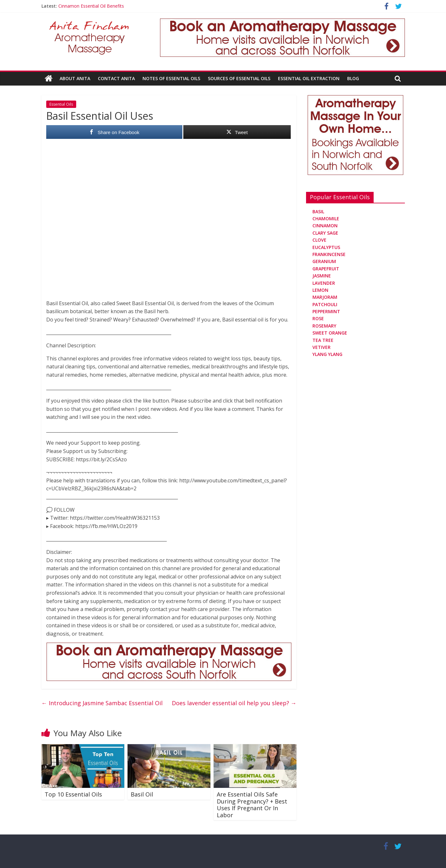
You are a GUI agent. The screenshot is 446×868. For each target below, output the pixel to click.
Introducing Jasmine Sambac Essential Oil (102, 703)
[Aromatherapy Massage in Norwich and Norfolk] (282, 22)
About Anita (75, 78)
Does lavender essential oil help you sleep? (234, 703)
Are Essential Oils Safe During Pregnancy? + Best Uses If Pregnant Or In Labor (252, 805)
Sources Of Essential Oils (239, 78)
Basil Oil (142, 794)
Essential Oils (61, 104)
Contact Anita (116, 78)
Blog (353, 78)
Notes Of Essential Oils (171, 78)
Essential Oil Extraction (309, 78)
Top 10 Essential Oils (73, 794)
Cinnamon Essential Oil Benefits (91, 6)
